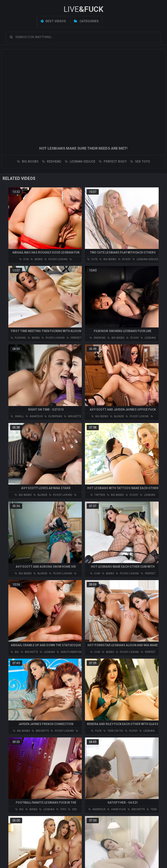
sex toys (140, 162)
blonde (117, 416)
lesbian (47, 652)
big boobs (28, 162)
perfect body (113, 162)
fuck (96, 731)
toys (61, 809)
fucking (18, 338)
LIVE (83, 9)
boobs (37, 259)
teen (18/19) (113, 731)
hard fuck (116, 809)
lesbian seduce (80, 162)
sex (72, 809)
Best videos (53, 21)
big (15, 652)
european (53, 416)
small (17, 416)
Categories (86, 21)
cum (95, 573)
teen (152, 809)
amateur (34, 416)
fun (24, 259)
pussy (124, 259)
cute (92, 259)
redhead (52, 162)
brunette (73, 416)
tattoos (98, 495)
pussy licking (56, 259)
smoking (98, 338)
